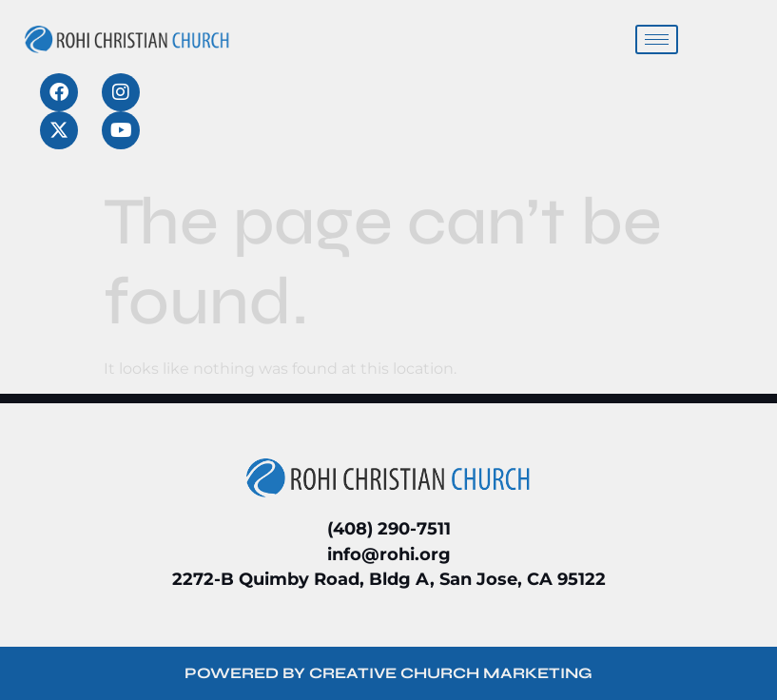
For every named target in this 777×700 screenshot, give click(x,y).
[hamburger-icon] (657, 39)
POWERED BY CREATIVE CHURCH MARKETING (388, 673)
